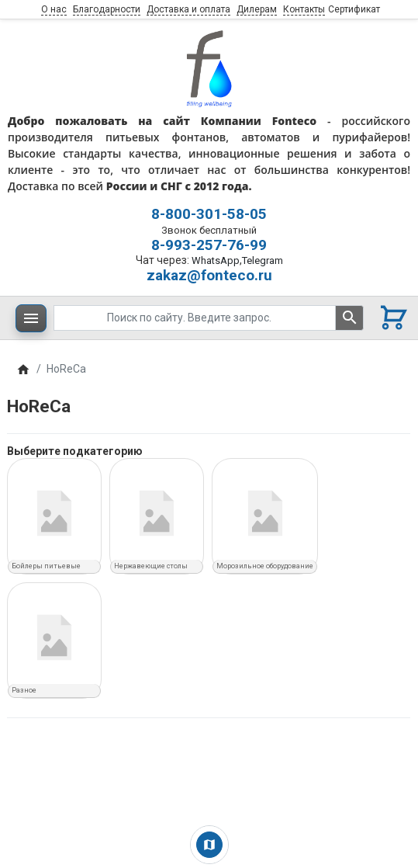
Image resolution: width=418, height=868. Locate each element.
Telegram (263, 260)
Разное (24, 690)
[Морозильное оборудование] (265, 513)
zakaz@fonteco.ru (209, 275)
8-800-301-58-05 (209, 214)
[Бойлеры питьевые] (54, 513)
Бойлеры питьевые (46, 566)
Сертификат (354, 9)
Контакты (304, 9)
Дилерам (257, 9)
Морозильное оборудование (265, 566)
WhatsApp (216, 260)
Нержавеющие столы (151, 566)
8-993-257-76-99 (209, 245)
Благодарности (107, 9)
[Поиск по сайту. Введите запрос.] (195, 318)
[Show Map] (209, 845)
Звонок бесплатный (209, 230)
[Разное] (54, 637)
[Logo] (209, 68)
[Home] (23, 369)
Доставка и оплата (188, 9)
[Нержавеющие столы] (157, 513)
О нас (54, 9)
